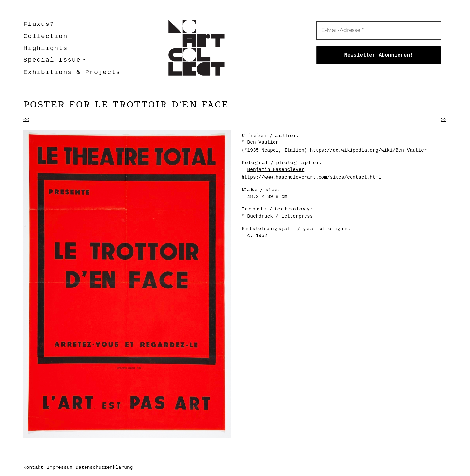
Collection (46, 36)
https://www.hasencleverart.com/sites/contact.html (311, 177)
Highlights (46, 48)
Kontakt (33, 468)
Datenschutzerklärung (104, 468)
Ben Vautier (263, 142)
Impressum (60, 468)
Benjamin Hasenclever (276, 170)
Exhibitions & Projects (72, 72)
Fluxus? (39, 24)
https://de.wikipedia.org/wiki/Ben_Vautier (368, 150)
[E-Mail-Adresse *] (379, 30)
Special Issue (52, 60)
